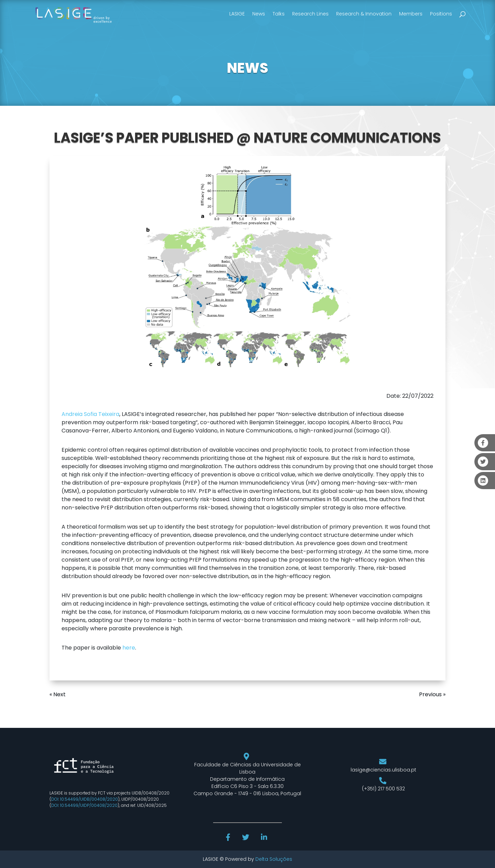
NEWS (247, 68)
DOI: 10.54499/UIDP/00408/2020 (84, 805)
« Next (58, 694)
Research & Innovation (364, 14)
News (259, 14)
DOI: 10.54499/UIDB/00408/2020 (85, 799)
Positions (441, 14)
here (129, 648)
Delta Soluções (274, 859)
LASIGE (237, 14)
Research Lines (310, 14)
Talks (279, 14)
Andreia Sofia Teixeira (90, 414)
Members (411, 14)
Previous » (432, 694)
